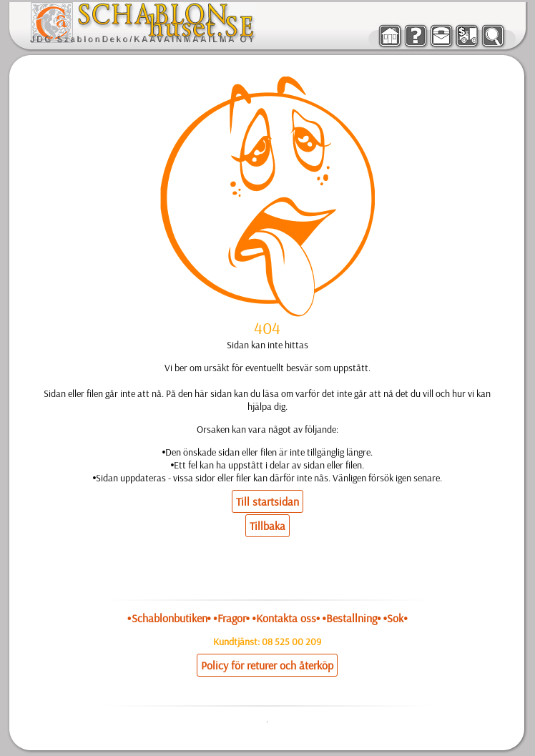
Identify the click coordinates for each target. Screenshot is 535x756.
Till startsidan (267, 501)
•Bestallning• (352, 618)
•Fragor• (231, 618)
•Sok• (396, 618)
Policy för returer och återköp (267, 665)
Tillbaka (267, 526)
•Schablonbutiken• (169, 618)
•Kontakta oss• (286, 618)
